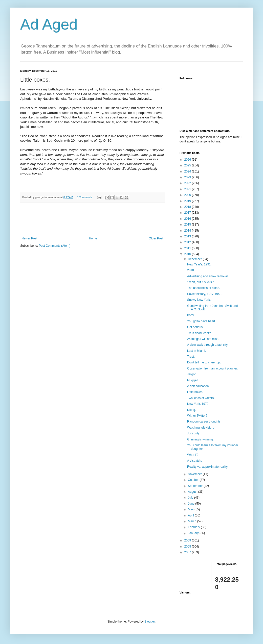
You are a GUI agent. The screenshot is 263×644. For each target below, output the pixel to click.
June (192, 504)
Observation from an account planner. (212, 368)
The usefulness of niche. (204, 288)
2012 (188, 242)
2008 (188, 547)
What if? (193, 455)
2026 (188, 160)
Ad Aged (49, 24)
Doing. (192, 410)
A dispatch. (195, 461)
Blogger (150, 622)
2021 (188, 189)
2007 (188, 552)
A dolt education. (198, 386)
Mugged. (193, 380)
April (191, 515)
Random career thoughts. (204, 422)
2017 (188, 213)
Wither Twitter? (197, 416)
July (191, 498)
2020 (188, 195)
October (194, 480)
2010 (188, 254)
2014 (188, 231)
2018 (188, 207)
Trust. (191, 357)
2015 (188, 225)
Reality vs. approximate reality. (208, 467)
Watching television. (201, 428)
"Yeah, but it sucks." (200, 282)
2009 (188, 540)
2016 (188, 219)
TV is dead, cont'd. (200, 333)
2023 (188, 177)
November (195, 474)
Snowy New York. (199, 300)
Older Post (156, 238)
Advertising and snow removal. (208, 276)
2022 (188, 183)
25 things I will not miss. (203, 339)
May (191, 509)
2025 (188, 165)
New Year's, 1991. (199, 264)
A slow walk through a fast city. (208, 345)
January (194, 533)
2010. (191, 270)
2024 (188, 171)
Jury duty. (194, 433)
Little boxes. (195, 392)
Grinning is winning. (200, 439)
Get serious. (195, 327)
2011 (188, 248)
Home (93, 238)
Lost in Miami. (196, 351)
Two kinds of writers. (201, 398)
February (194, 527)
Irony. (191, 315)
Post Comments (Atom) (54, 246)
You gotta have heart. (202, 321)
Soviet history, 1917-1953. (205, 294)
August (193, 492)
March (193, 521)
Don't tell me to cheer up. (204, 362)
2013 (188, 236)
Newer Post (29, 238)
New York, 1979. (198, 404)
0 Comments (84, 197)
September (196, 486)
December (195, 259)
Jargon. (192, 374)
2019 (188, 201)
